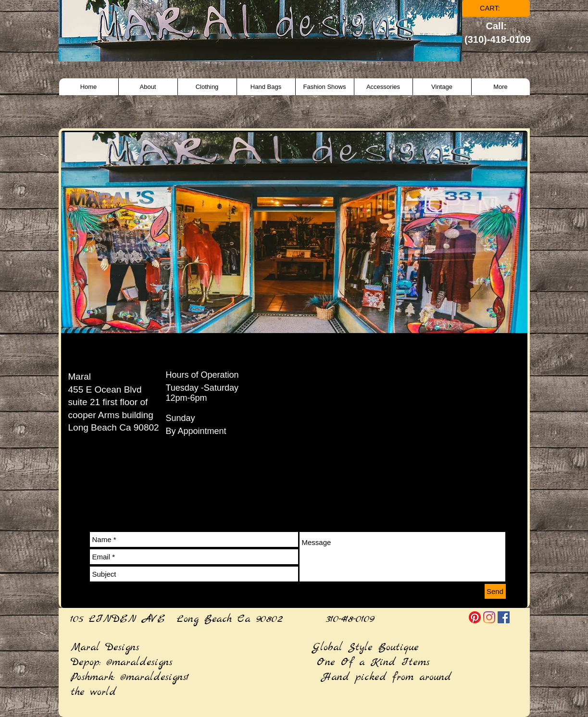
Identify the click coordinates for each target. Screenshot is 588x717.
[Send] (495, 591)
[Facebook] (504, 617)
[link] (496, 8)
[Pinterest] (475, 617)
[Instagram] (489, 617)
